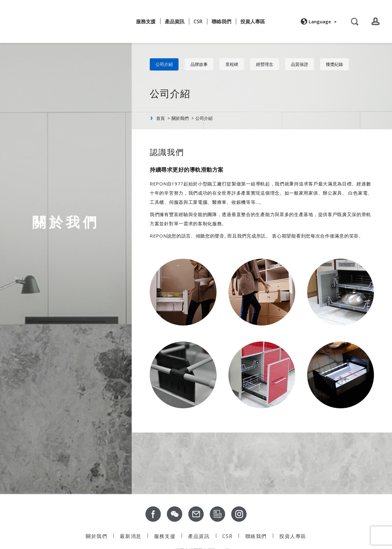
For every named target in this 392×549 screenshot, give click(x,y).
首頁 (160, 118)
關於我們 (88, 19)
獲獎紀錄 (334, 64)
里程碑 (232, 64)
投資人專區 (253, 21)
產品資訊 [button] (175, 21)
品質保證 (300, 64)
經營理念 (265, 64)
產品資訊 (199, 536)
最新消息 (117, 21)
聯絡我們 (221, 21)
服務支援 (146, 21)
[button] (318, 21)
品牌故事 (199, 64)
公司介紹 (164, 64)
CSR (198, 21)
